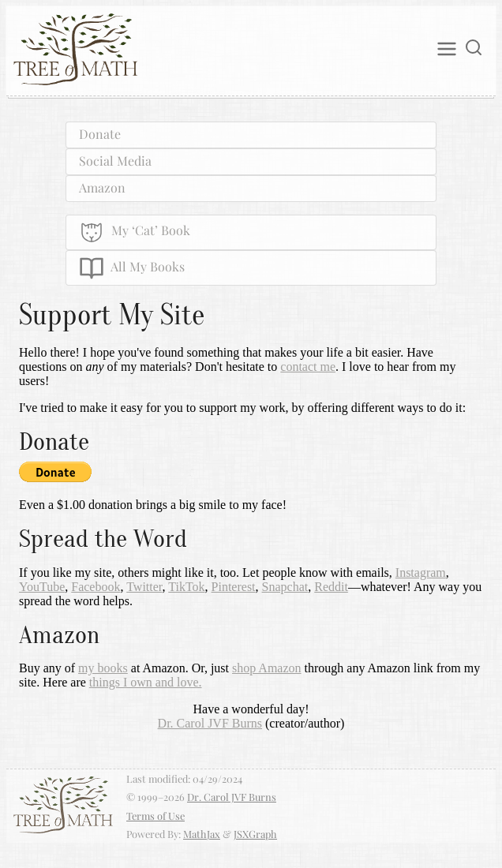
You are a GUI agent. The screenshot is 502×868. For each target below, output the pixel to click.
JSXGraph (255, 834)
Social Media (115, 161)
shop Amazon (267, 668)
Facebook (96, 587)
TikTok (186, 587)
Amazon (102, 187)
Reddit (331, 587)
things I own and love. (146, 682)
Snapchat (285, 587)
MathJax (202, 834)
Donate (100, 134)
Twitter (144, 587)
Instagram (421, 572)
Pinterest (234, 587)
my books (103, 668)
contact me (308, 367)
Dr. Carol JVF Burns (210, 723)
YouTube (42, 587)
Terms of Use (155, 816)
